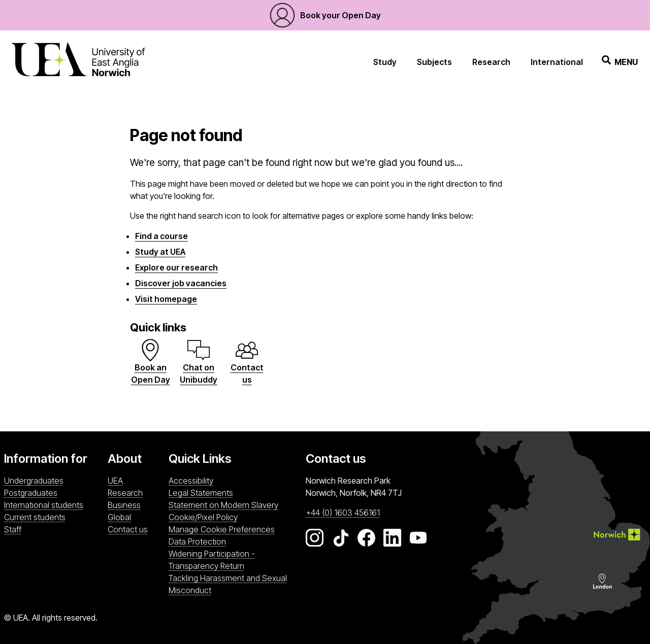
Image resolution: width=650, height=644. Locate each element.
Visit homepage (166, 299)
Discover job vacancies (181, 283)
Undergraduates (34, 481)
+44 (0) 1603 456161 (343, 513)
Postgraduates (31, 493)
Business (124, 505)
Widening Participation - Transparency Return (212, 560)
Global (119, 517)
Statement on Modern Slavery (223, 505)
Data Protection (197, 541)
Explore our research (176, 267)
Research (491, 62)
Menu (620, 62)
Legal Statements (201, 493)
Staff (13, 529)
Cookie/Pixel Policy (203, 517)
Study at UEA (160, 252)
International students (44, 505)
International (557, 62)
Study (385, 62)
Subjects (434, 62)
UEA (115, 481)
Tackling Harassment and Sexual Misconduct (228, 584)
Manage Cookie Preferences (222, 529)
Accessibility (191, 481)
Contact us (128, 529)
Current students (35, 517)
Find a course (161, 236)
